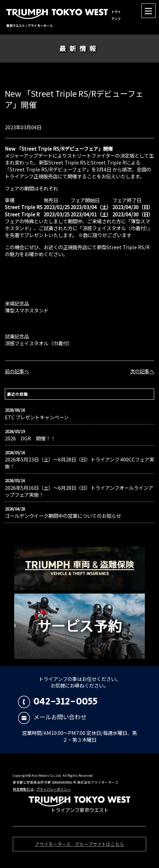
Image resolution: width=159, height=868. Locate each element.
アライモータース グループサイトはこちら (79, 845)
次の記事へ (142, 371)
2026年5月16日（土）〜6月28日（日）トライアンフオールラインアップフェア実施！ (79, 491)
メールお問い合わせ (52, 717)
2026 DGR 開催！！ (30, 438)
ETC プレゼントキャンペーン (37, 417)
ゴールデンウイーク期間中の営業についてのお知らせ (63, 516)
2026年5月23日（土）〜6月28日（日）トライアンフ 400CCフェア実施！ (79, 463)
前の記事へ (17, 371)
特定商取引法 (23, 789)
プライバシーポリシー (54, 789)
